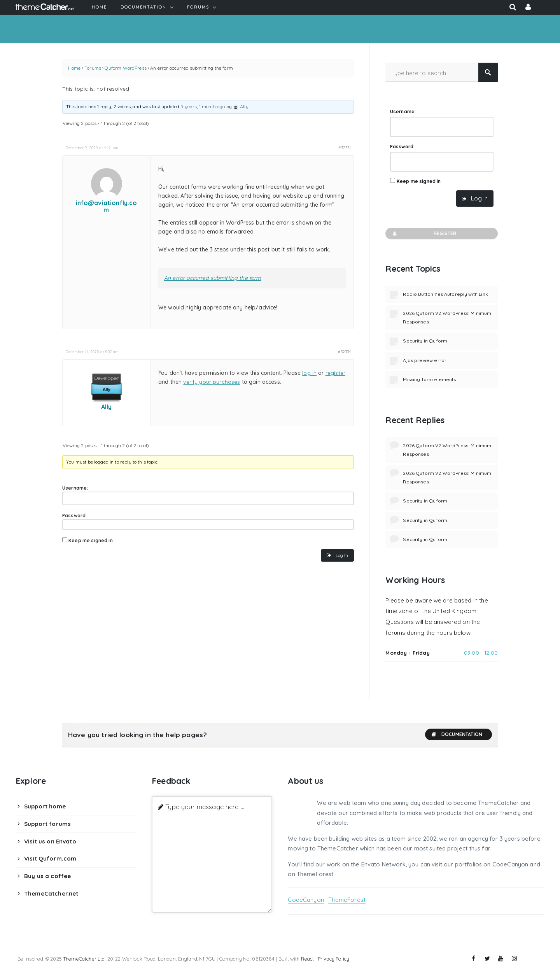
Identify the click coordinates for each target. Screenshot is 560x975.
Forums (93, 68)
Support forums (47, 824)
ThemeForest (347, 900)
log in (309, 373)
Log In (342, 555)
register (335, 373)
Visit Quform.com (50, 858)
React (308, 959)
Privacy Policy (333, 959)
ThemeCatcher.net (51, 893)
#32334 (344, 351)
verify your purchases (212, 382)
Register (424, 234)
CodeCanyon (306, 900)
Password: (74, 516)
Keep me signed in (91, 540)
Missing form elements (429, 379)
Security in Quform (425, 341)
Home (74, 68)
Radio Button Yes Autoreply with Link (445, 294)
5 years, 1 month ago (203, 106)
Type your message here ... (205, 807)
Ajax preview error (425, 360)
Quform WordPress (125, 68)
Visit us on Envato (50, 841)
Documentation (457, 734)
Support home (45, 806)
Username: (75, 488)
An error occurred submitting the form (213, 278)
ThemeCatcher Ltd (84, 959)
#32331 (345, 148)
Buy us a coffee (47, 876)
